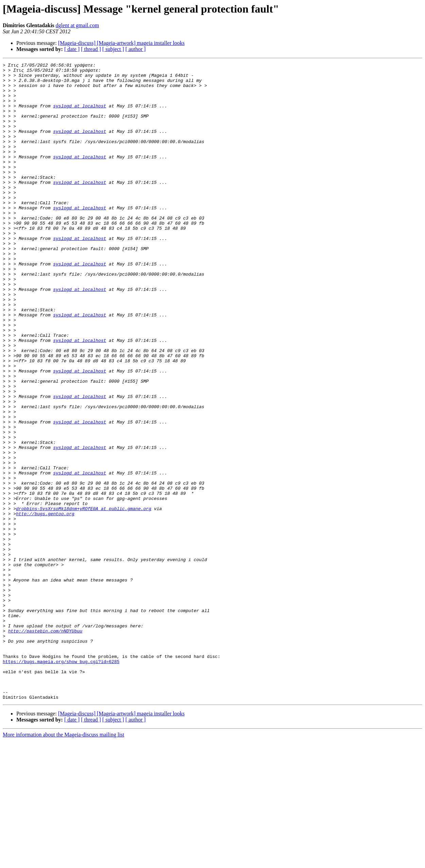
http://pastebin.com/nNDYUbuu (45, 745)
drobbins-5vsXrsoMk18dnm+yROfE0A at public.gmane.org (84, 598)
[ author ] (136, 49)
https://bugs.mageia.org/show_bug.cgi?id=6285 (61, 782)
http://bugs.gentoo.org (45, 604)
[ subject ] (113, 49)
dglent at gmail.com (78, 25)
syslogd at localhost (80, 115)
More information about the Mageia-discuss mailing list (63, 862)
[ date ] (72, 49)
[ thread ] (91, 49)
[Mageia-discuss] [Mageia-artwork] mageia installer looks (121, 43)
